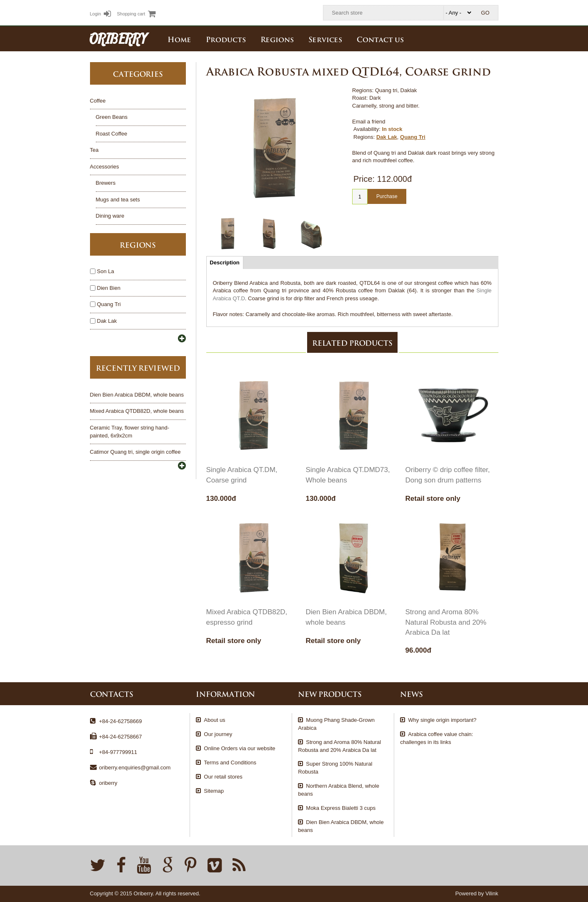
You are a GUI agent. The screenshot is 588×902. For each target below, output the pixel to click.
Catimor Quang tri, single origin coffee (135, 452)
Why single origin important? (442, 720)
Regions (277, 39)
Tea (94, 150)
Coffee (98, 101)
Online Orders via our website (239, 748)
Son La (102, 271)
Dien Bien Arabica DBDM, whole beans (137, 395)
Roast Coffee (112, 134)
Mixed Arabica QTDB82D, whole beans (137, 411)
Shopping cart (136, 14)
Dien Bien (105, 288)
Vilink (492, 893)
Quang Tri (413, 137)
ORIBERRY (118, 38)
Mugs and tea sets (118, 200)
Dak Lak (387, 137)
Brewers (106, 183)
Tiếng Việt (474, 38)
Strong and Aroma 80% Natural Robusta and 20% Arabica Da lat (446, 622)
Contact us (380, 39)
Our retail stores (223, 777)
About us (214, 720)
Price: (364, 179)
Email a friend (369, 122)
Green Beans (112, 117)
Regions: (364, 137)
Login (101, 14)
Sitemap (214, 791)
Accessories (105, 167)
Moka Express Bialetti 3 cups (341, 808)
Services (325, 39)
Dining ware (110, 216)
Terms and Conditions (230, 763)
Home (179, 39)
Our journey (218, 734)
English (492, 38)
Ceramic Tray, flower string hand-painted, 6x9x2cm (130, 432)
